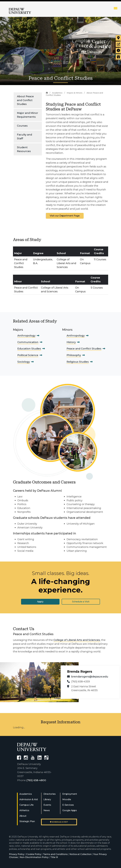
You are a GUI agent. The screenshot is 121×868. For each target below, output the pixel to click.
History (71, 342)
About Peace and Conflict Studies (25, 100)
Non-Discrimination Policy (34, 857)
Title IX (54, 857)
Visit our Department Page (65, 216)
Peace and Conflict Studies (84, 349)
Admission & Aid (29, 799)
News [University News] (47, 810)
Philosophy (74, 355)
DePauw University (20, 11)
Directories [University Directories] (50, 794)
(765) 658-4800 (36, 780)
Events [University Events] (47, 805)
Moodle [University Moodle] (67, 799)
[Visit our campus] (118, 38)
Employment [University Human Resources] (70, 794)
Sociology (24, 362)
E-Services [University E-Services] (68, 805)
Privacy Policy (17, 854)
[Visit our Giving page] (118, 57)
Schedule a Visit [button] (81, 602)
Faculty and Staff (24, 137)
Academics (57, 93)
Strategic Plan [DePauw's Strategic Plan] (27, 821)
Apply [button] (40, 602)
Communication (28, 342)
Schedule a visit (59, 822)
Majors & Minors (75, 93)
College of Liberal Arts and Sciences (77, 640)
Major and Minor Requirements (27, 115)
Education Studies (29, 349)
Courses (22, 126)
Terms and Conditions (55, 854)
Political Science (28, 355)
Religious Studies (78, 362)
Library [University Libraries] (47, 799)
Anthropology (26, 336)
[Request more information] (118, 51)
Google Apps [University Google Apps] (70, 810)
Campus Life (26, 805)
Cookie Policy (34, 854)
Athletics (24, 810)
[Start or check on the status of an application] (118, 44)
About (23, 816)
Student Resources (24, 149)
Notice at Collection (80, 854)
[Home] (47, 93)
